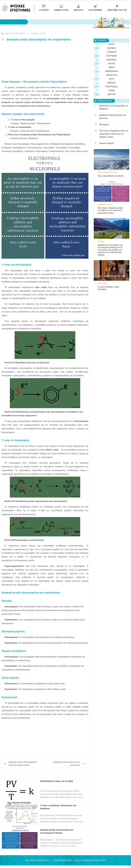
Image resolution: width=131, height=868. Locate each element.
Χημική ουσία (38, 34)
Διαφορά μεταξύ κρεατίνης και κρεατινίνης (66, 764)
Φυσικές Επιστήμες (15, 34)
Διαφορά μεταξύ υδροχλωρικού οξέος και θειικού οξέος (23, 764)
